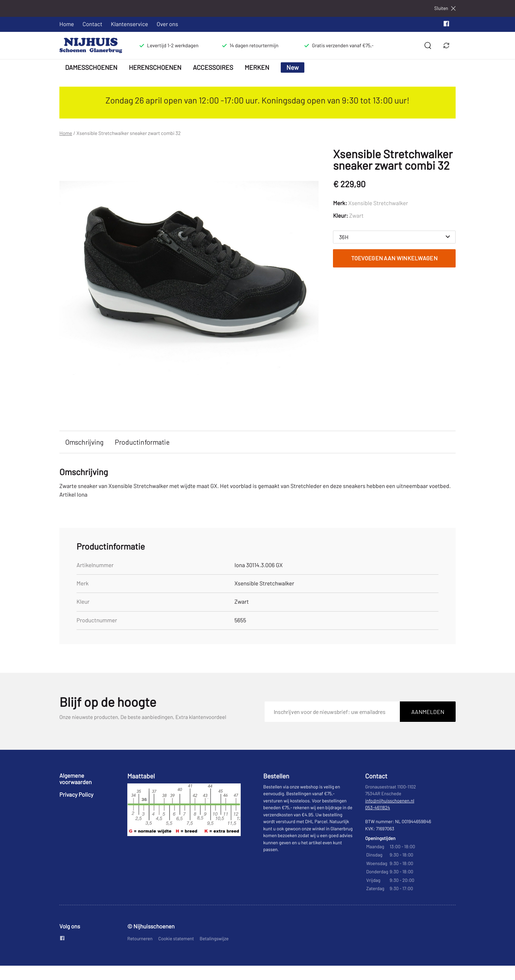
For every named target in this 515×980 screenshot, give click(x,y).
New (293, 67)
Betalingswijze (214, 938)
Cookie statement (176, 938)
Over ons (167, 24)
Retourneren (140, 938)
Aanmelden (428, 712)
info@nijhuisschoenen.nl (390, 801)
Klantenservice (129, 24)
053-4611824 (378, 807)
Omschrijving (84, 442)
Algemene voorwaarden (75, 779)
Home (67, 24)
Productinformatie (142, 442)
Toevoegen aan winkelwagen (394, 258)
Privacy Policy (76, 795)
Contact (92, 24)
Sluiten (445, 8)
